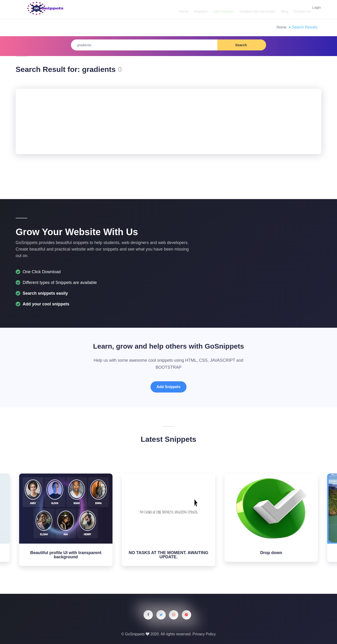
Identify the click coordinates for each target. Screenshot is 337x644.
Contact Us (297, 9)
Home (183, 9)
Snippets (199, 9)
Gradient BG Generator (254, 9)
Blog (280, 9)
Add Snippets (221, 9)
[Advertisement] (168, 121)
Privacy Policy (204, 634)
